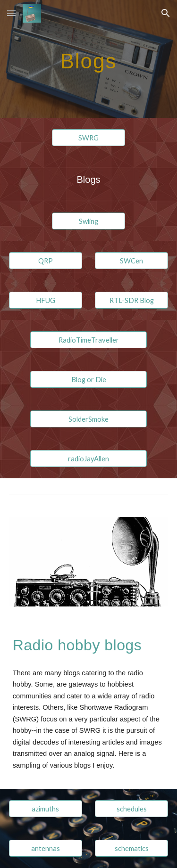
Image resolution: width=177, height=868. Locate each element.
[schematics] (131, 848)
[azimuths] (46, 809)
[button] (11, 13)
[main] (89, 59)
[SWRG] (88, 138)
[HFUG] (46, 300)
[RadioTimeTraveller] (88, 340)
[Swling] (88, 221)
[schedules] (131, 809)
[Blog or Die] (88, 379)
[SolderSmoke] (88, 419)
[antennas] (46, 848)
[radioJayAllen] (88, 459)
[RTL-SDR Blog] (131, 300)
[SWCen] (131, 261)
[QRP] (46, 261)
